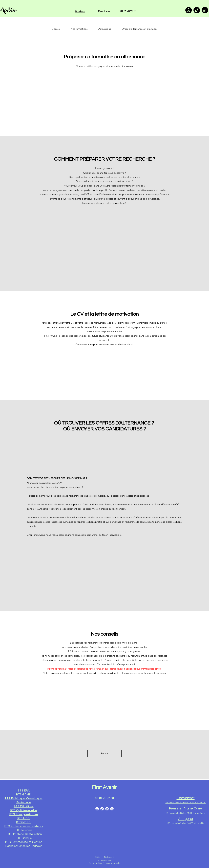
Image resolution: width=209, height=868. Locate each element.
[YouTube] (102, 809)
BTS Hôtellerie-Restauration (24, 834)
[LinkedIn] (205, 10)
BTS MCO (23, 818)
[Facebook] (97, 809)
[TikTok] (197, 10)
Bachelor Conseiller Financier (24, 846)
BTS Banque (24, 838)
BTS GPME (24, 795)
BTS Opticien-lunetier (24, 810)
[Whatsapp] (189, 10)
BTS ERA (24, 791)
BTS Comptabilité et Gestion (24, 842)
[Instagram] (112, 809)
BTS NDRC (24, 822)
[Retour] (104, 753)
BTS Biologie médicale (24, 814)
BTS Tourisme (24, 830)
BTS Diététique (24, 806)
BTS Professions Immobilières (24, 826)
